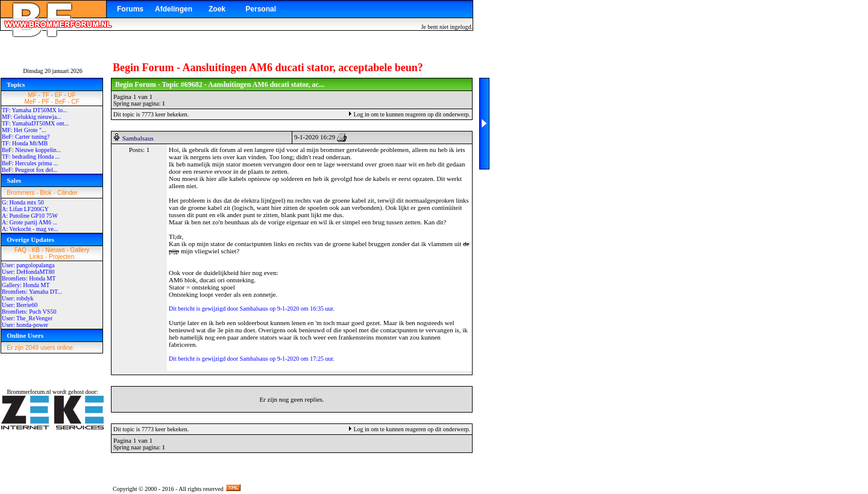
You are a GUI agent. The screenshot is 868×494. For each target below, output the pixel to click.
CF (75, 102)
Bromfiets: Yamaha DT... (32, 292)
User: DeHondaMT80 (28, 272)
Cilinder (68, 193)
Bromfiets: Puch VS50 (29, 312)
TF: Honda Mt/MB (25, 143)
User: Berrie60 (20, 305)
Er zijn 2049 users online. (40, 348)
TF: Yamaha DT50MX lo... (35, 110)
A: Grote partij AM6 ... (30, 222)
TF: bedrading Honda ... (31, 157)
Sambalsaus (138, 138)
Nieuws (55, 250)
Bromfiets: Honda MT (29, 278)
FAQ (20, 250)
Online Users (25, 335)
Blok (46, 193)
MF (32, 95)
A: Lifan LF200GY (25, 209)
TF (46, 95)
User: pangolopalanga (28, 265)
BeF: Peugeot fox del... (30, 170)
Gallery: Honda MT (26, 285)
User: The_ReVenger (27, 318)
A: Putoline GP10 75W (30, 216)
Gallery (80, 250)
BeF (60, 102)
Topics (16, 84)
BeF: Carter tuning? (26, 137)
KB (36, 250)
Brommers (20, 193)
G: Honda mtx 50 (23, 202)
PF (46, 102)
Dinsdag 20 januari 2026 (53, 71)
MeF (30, 102)
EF (59, 95)
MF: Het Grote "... (24, 130)
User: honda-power (25, 325)
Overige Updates (30, 239)
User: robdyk (18, 298)
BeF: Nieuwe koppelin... (31, 150)
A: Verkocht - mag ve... (30, 229)
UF (71, 95)
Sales (14, 180)
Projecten (61, 257)
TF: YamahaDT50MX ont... (35, 123)
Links (36, 257)
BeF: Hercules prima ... (30, 163)
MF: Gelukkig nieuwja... (32, 117)
